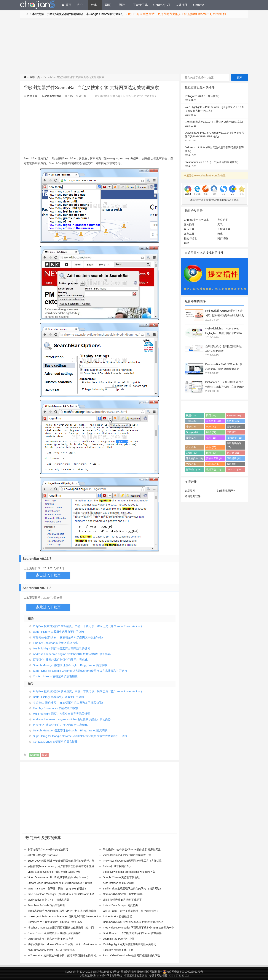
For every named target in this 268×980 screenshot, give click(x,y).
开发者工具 (140, 5)
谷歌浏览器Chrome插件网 (94, 976)
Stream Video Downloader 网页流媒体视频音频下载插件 (60, 883)
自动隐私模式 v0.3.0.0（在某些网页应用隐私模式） (215, 124)
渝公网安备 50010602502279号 (183, 972)
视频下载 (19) (213, 470)
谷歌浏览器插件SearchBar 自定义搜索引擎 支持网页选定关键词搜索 (91, 87)
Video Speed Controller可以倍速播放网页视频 (54, 872)
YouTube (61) (234, 415)
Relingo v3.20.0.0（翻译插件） (215, 98)
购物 (186, 243)
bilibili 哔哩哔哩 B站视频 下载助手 (122, 900)
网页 (108, 5)
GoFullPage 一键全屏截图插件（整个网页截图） (131, 911)
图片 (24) (191, 447)
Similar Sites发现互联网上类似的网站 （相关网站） (133, 889)
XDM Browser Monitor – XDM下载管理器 (51, 950)
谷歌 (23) (211, 447)
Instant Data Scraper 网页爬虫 (120, 905)
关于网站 (117, 976)
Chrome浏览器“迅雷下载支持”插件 (123, 894)
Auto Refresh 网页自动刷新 (119, 883)
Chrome (199, 5)
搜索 (45, 755)
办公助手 (223, 220)
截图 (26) (211, 438)
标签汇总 (129, 976)
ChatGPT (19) (234, 470)
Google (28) (192, 432)
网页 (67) (211, 415)
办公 (80, 5)
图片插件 (189, 224)
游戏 (220, 234)
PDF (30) (211, 427)
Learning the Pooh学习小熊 (119, 939)
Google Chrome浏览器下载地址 (121, 877)
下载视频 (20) (234, 458)
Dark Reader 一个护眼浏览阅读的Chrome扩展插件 (132, 933)
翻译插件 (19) (193, 470)
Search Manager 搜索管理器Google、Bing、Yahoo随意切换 (70, 665)
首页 (67, 5)
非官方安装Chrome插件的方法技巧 (48, 849)
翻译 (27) (211, 432)
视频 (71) (191, 415)
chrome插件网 (53, 96)
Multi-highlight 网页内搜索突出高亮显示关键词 (62, 648)
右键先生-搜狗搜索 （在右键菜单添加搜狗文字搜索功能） (69, 637)
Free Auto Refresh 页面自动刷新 (46, 905)
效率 (94, 5)
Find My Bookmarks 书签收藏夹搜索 (55, 643)
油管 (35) (191, 427)
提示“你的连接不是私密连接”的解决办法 (51, 939)
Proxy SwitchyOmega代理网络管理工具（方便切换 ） (134, 861)
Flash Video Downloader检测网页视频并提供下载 (131, 955)
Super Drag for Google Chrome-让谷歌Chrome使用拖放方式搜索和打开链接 (80, 671)
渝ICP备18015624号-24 (106, 972)
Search (34, 755)
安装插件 (182, 5)
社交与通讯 (190, 238)
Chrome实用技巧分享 (196, 220)
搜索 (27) (191, 438)
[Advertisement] (134, 46)
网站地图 (162, 976)
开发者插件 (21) (194, 458)
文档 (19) (191, 464)
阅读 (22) (211, 453)
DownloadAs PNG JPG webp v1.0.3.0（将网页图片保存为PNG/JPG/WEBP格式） (215, 137)
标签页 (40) (233, 421)
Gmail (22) (192, 453)
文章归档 (142, 976)
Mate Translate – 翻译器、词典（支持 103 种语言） (57, 889)
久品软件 (190, 491)
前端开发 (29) (234, 427)
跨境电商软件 (193, 496)
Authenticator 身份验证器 (117, 916)
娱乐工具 (189, 229)
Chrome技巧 (162, 5)
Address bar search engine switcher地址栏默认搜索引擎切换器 (72, 654)
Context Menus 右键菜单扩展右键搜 (55, 676)
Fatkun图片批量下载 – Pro (118, 950)
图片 (122, 5)
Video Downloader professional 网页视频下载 (129, 872)
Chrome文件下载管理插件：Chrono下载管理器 (55, 922)
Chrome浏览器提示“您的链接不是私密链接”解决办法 (133, 922)
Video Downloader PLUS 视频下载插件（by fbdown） (59, 877)
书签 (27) (232, 432)
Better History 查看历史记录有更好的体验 (59, 632)
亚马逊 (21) (233, 453)
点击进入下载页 (48, 575)
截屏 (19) (232, 464)
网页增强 (223, 238)
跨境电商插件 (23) (234, 445)
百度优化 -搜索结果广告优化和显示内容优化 (60, 660)
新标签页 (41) (213, 421)
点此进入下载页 (48, 607)
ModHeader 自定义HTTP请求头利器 (49, 900)
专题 (152, 976)
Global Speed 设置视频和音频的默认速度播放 (54, 933)
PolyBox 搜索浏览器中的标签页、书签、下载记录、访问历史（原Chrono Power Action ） (88, 626)
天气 (220, 224)
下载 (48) (191, 421)
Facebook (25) (234, 438)
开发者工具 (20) (215, 458)
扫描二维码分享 (77, 96)
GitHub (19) (212, 464)
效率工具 (35, 77)
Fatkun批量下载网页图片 (117, 866)
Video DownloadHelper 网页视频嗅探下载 (127, 855)
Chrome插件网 (37, 5)
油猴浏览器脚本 (226, 491)
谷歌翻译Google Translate (43, 855)
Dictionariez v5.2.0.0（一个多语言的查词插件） (215, 164)
